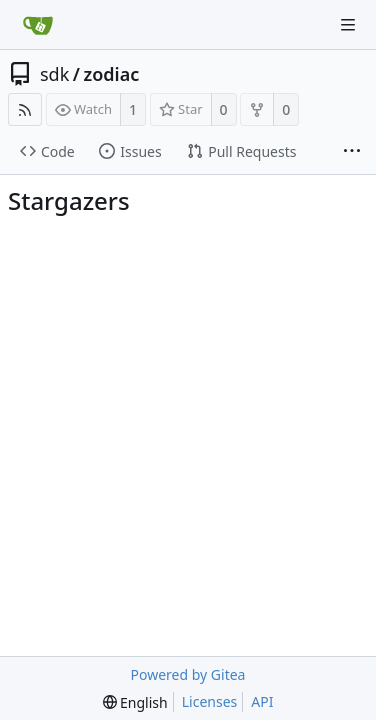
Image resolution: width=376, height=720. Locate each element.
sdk (54, 74)
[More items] (352, 152)
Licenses (210, 701)
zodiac (112, 74)
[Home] (38, 25)
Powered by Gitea (188, 674)
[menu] (135, 702)
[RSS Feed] (25, 109)
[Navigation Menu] (348, 25)
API (262, 701)
